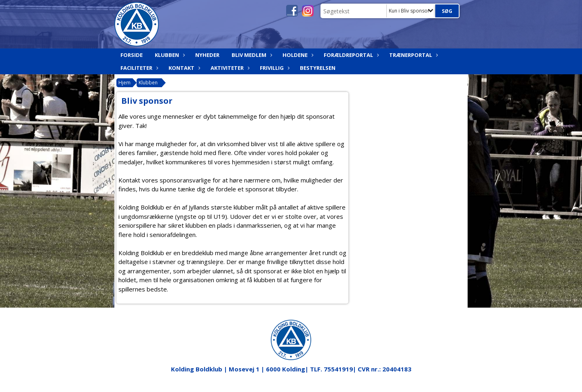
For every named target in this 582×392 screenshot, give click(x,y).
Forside (132, 55)
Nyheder (207, 55)
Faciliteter (138, 68)
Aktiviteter (229, 68)
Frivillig (274, 68)
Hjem (124, 83)
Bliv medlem (251, 55)
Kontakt (183, 68)
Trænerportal (413, 55)
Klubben (169, 55)
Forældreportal (350, 55)
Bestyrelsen (318, 68)
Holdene (297, 55)
